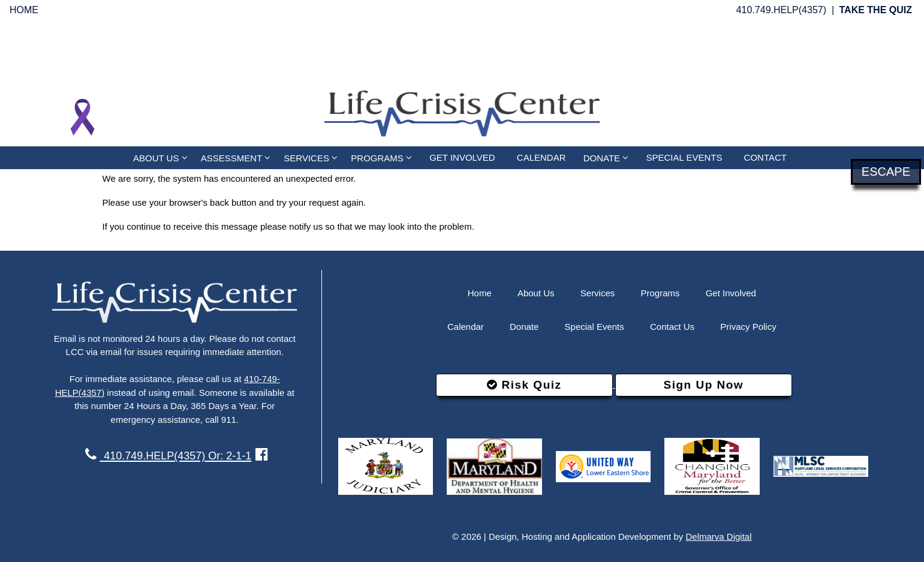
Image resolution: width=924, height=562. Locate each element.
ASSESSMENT (236, 157)
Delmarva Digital (718, 537)
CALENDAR (541, 157)
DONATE (606, 157)
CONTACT (765, 157)
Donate (524, 327)
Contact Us (672, 327)
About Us (536, 293)
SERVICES (311, 157)
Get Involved (731, 293)
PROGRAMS (381, 157)
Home (480, 293)
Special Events (595, 327)
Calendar (466, 327)
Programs (660, 293)
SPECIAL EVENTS (684, 157)
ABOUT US (160, 157)
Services (598, 293)
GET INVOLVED (462, 157)
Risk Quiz (524, 385)
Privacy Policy (748, 327)
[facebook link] (262, 454)
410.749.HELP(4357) (781, 10)
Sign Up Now (703, 385)
